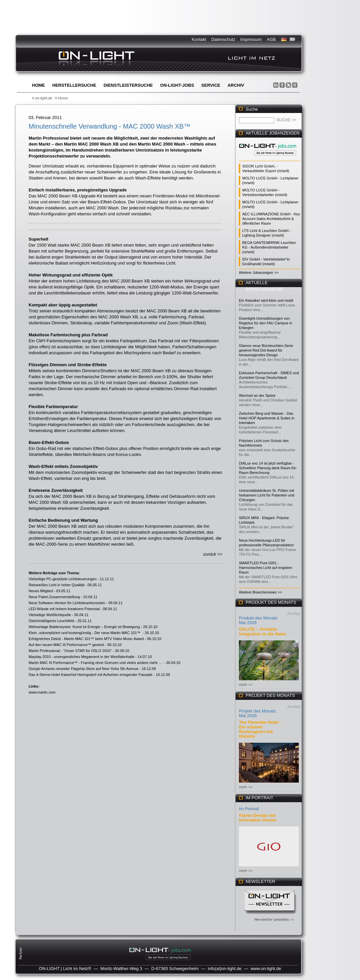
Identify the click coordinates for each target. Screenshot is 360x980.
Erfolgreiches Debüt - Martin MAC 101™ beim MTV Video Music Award (86, 639)
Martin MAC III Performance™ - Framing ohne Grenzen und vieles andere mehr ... (96, 663)
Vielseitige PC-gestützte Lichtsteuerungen (63, 579)
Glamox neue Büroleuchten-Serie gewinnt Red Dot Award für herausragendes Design (266, 350)
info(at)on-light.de (225, 969)
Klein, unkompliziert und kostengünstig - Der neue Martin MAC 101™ (85, 633)
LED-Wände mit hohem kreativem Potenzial (64, 609)
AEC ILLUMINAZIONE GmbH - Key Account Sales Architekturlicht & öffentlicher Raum (271, 219)
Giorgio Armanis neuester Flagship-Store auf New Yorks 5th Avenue (84, 669)
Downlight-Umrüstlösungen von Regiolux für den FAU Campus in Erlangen (266, 323)
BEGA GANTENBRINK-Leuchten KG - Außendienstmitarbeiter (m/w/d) (269, 247)
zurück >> (213, 554)
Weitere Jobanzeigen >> (259, 272)
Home (38, 85)
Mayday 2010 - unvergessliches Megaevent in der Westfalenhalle (82, 657)
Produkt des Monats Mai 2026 (258, 620)
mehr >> (246, 685)
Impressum (251, 39)
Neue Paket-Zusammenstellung (54, 597)
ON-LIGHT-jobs (177, 85)
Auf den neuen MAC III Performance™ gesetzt (66, 645)
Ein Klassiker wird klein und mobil (266, 300)
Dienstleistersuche (128, 85)
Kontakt (199, 39)
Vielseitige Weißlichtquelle (50, 615)
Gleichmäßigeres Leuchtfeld (51, 621)
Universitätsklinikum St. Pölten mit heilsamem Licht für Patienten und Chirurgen (267, 495)
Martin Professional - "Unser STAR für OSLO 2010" (70, 651)
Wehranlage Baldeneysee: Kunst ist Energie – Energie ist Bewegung (84, 627)
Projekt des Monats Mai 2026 (257, 713)
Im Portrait (249, 809)
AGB (271, 39)
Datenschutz (223, 39)
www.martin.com (42, 692)
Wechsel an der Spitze (257, 395)
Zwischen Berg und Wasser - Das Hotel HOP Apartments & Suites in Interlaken (267, 418)
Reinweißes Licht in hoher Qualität (57, 585)
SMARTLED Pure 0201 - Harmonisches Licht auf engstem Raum (266, 568)
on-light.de (43, 98)
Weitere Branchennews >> (260, 592)
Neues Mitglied (41, 591)
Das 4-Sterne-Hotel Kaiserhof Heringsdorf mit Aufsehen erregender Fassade (90, 675)
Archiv (236, 85)
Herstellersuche (74, 85)
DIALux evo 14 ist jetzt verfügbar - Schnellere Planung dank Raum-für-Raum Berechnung (268, 468)
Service (211, 85)
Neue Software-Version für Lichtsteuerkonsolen (67, 603)
